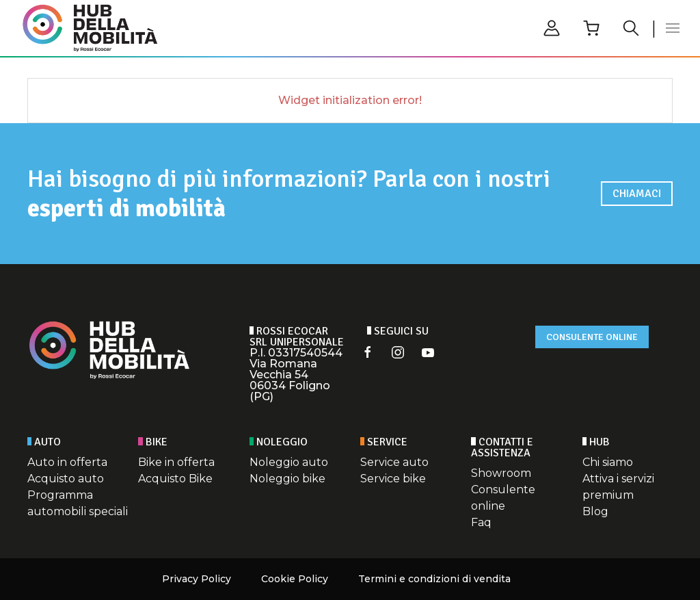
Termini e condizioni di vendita (434, 579)
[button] (673, 28)
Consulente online (592, 337)
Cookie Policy (295, 579)
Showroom (501, 473)
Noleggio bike (287, 479)
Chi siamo (608, 462)
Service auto (394, 462)
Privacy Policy (197, 579)
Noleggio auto (289, 462)
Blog (595, 511)
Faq (481, 522)
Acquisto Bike (175, 479)
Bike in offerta (176, 462)
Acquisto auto (66, 479)
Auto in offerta (67, 462)
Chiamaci (637, 194)
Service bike (393, 479)
